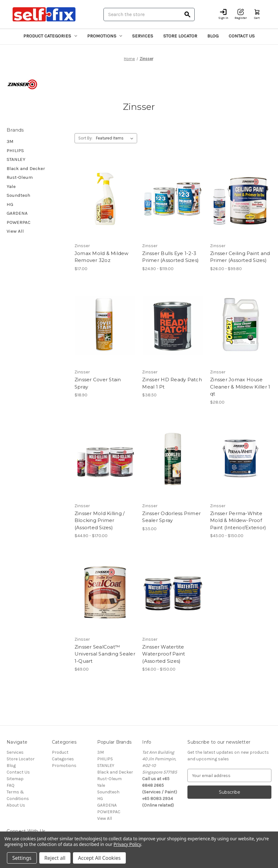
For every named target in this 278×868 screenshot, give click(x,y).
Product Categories (50, 36)
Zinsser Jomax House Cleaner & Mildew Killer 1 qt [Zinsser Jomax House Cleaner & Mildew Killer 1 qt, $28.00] (240, 387)
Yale (11, 186)
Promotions (105, 36)
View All (15, 231)
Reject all (55, 858)
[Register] (241, 14)
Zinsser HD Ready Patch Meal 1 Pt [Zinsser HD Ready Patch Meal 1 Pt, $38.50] (172, 383)
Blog (213, 36)
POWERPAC (19, 222)
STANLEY (16, 159)
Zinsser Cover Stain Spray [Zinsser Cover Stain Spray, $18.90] (98, 383)
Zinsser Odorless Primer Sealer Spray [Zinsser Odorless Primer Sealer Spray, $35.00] (171, 517)
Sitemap (15, 779)
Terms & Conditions (18, 795)
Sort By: (85, 138)
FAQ (11, 785)
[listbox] (116, 138)
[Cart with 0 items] (257, 14)
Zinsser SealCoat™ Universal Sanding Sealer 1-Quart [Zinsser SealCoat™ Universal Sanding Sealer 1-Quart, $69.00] (105, 654)
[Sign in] (223, 14)
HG (10, 204)
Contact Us (242, 36)
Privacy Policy (127, 844)
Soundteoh (18, 195)
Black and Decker (26, 168)
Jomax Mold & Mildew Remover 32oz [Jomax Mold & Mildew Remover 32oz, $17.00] (102, 257)
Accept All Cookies (99, 858)
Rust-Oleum (20, 177)
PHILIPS (15, 150)
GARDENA (17, 213)
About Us (16, 805)
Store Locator (180, 36)
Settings (22, 858)
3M (10, 141)
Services (143, 36)
